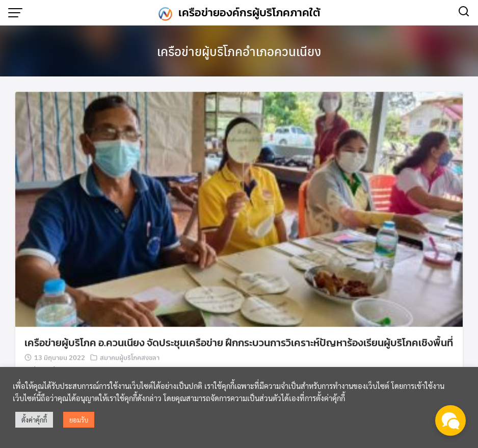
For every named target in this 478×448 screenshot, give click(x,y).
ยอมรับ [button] (79, 420)
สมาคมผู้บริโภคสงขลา (130, 358)
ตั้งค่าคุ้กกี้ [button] (34, 420)
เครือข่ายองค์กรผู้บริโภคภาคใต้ (249, 12)
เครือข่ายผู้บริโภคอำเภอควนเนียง (239, 51)
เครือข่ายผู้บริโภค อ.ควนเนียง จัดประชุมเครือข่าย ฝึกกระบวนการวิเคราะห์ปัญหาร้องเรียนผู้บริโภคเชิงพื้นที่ (239, 344)
